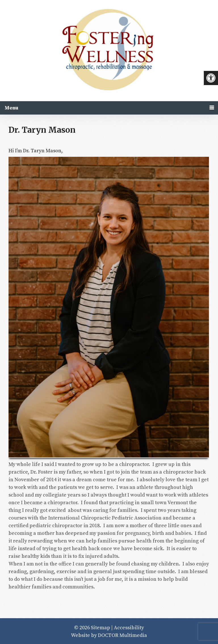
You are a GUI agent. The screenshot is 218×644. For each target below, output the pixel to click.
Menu (11, 108)
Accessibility (129, 628)
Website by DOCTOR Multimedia (109, 635)
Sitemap (100, 628)
